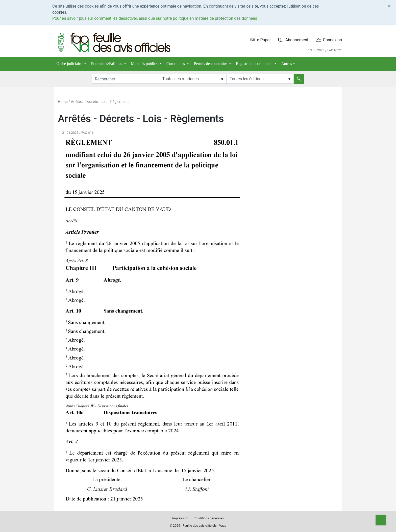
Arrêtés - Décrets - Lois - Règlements (100, 102)
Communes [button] (176, 64)
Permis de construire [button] (211, 64)
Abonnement (293, 40)
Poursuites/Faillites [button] (107, 64)
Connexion (329, 40)
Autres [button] (287, 64)
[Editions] (260, 79)
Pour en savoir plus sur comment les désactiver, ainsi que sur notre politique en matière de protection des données (155, 18)
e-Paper (261, 40)
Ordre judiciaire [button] (70, 64)
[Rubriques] (193, 79)
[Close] (389, 6)
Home (63, 102)
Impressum (180, 518)
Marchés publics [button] (145, 64)
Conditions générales (209, 518)
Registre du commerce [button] (255, 64)
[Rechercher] (299, 79)
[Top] (381, 520)
